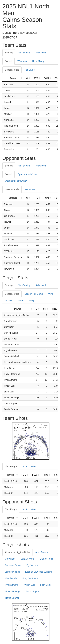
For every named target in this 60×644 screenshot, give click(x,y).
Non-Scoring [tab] (24, 53)
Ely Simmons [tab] (33, 565)
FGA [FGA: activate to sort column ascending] (35, 475)
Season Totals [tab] (12, 70)
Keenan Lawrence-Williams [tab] (39, 572)
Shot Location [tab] (29, 466)
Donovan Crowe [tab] (13, 565)
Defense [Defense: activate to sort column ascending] (13, 198)
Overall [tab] (8, 61)
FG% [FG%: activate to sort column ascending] (45, 475)
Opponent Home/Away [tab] (16, 181)
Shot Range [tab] (11, 466)
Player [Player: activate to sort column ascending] (18, 309)
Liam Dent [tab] (45, 585)
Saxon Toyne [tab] (32, 591)
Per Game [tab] (30, 70)
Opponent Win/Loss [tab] (27, 174)
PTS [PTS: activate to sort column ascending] (36, 78)
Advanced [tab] (41, 53)
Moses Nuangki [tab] (13, 591)
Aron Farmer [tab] (42, 552)
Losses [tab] (8, 300)
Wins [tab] (51, 294)
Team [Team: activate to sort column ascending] (13, 78)
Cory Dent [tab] (10, 559)
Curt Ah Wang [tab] (27, 559)
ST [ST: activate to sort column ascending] (45, 309)
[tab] (51, 51)
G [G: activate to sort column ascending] (27, 78)
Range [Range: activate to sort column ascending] (10, 475)
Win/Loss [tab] (22, 61)
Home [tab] (20, 300)
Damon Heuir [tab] (46, 559)
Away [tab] (32, 300)
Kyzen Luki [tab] (29, 585)
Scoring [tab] (9, 53)
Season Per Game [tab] (34, 294)
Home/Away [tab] (38, 61)
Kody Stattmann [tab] (31, 578)
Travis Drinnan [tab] (12, 598)
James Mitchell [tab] (12, 572)
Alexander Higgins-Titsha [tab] (17, 552)
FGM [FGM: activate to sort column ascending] (46, 78)
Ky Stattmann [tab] (12, 585)
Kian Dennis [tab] (11, 578)
